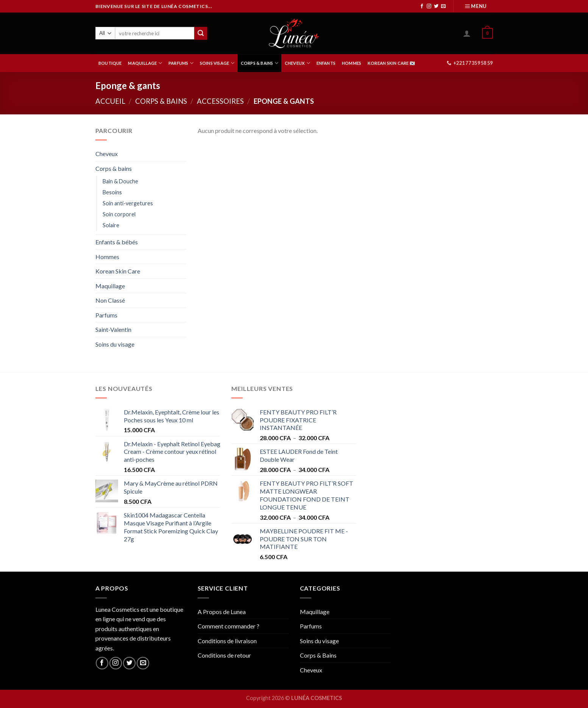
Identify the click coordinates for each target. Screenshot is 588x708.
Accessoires (220, 101)
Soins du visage (115, 344)
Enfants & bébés (117, 242)
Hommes (107, 257)
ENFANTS (326, 63)
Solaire (111, 225)
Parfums (106, 315)
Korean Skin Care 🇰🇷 (391, 63)
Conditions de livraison (227, 641)
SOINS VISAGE (217, 63)
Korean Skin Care (118, 271)
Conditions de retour (224, 655)
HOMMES (352, 63)
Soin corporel (119, 214)
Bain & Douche (120, 181)
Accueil (110, 101)
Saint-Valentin (113, 329)
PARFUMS (181, 63)
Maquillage (110, 286)
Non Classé (110, 300)
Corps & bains (161, 101)
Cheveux (107, 154)
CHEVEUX (297, 63)
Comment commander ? (228, 626)
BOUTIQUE (110, 63)
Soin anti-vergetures (128, 203)
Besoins (112, 192)
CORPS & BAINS (260, 63)
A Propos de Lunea (222, 612)
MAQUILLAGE (145, 63)
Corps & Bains (318, 655)
